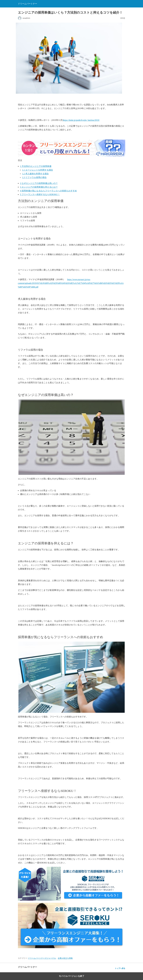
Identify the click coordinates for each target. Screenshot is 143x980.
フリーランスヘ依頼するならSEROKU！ (40, 194)
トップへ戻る (120, 968)
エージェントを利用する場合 (38, 170)
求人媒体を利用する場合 (35, 174)
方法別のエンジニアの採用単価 (36, 166)
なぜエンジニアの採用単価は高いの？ (39, 183)
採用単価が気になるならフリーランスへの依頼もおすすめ (48, 191)
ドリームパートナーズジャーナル (42, 958)
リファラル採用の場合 (34, 177)
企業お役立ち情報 (65, 958)
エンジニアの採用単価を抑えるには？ (39, 187)
